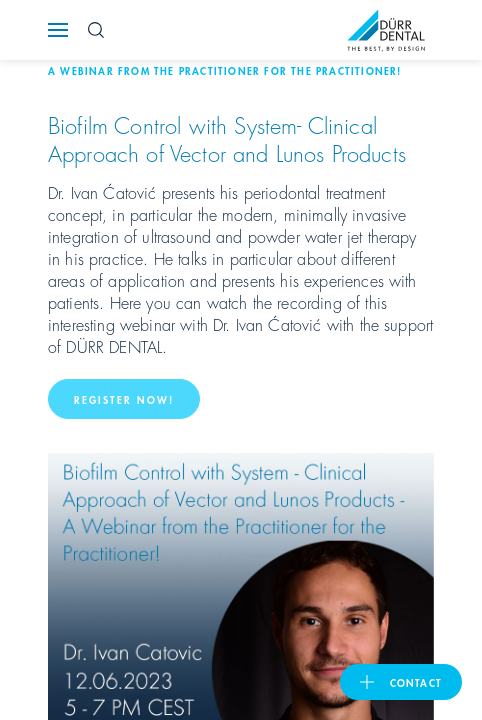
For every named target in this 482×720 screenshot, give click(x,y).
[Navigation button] (58, 30)
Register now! (124, 399)
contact (416, 682)
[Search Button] (96, 30)
